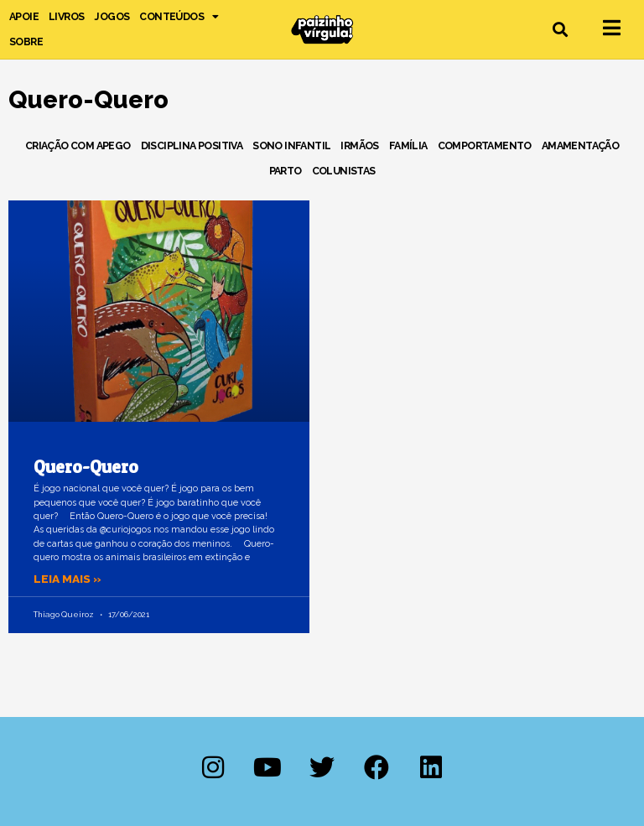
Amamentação (580, 145)
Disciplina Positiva (192, 145)
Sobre (26, 42)
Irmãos (359, 145)
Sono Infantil (291, 145)
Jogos (112, 16)
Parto (286, 171)
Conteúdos (179, 17)
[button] (561, 30)
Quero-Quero (86, 467)
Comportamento (485, 145)
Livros (66, 16)
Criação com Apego (78, 145)
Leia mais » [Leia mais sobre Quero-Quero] (68, 579)
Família (408, 145)
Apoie (24, 16)
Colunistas (344, 171)
